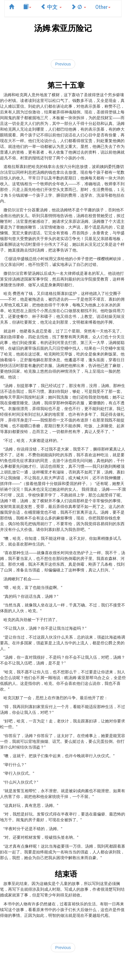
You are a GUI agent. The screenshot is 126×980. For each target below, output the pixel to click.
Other (103, 7)
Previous (63, 64)
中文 (51, 7)
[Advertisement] (63, 45)
